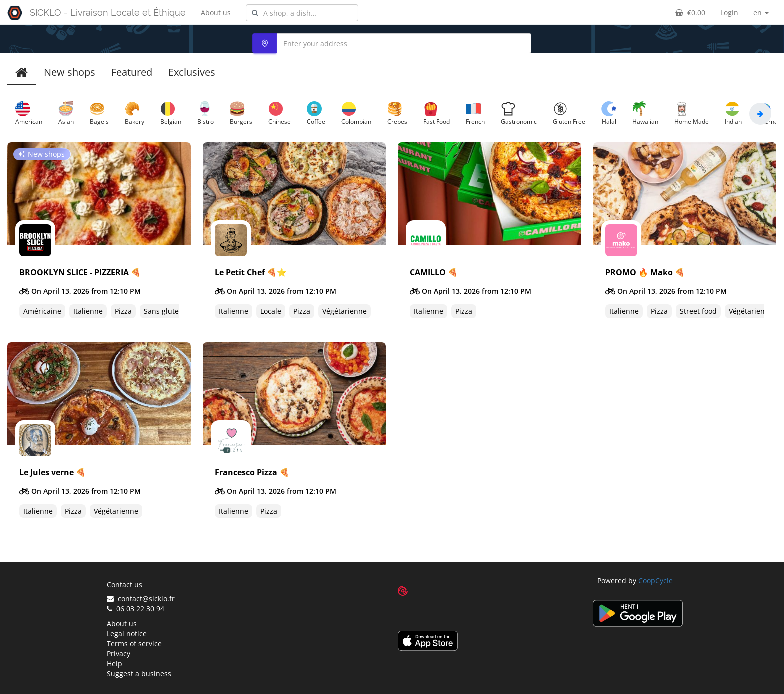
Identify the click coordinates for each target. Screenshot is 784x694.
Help (115, 664)
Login (729, 12)
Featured (132, 72)
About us (216, 12)
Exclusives (192, 72)
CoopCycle (656, 581)
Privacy (119, 654)
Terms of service (134, 644)
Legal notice (127, 634)
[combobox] (302, 13)
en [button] (761, 12)
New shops (70, 72)
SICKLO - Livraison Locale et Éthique (108, 12)
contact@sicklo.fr (141, 599)
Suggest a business (139, 674)
